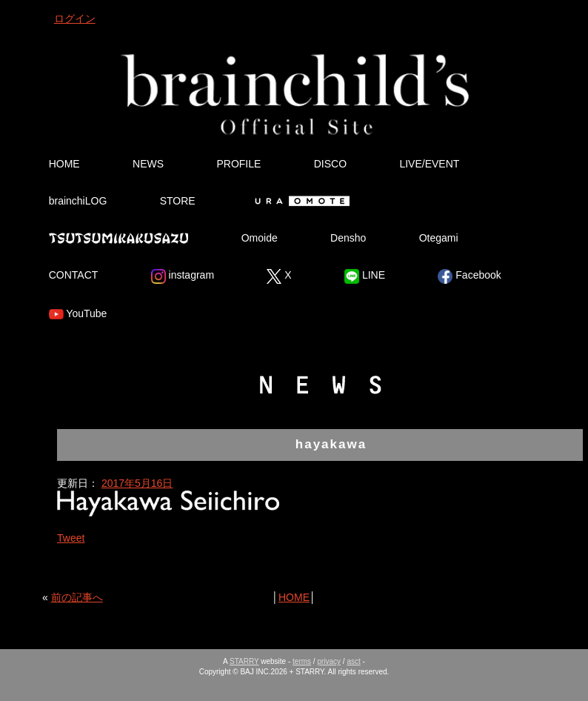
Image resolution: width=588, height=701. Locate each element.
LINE (365, 276)
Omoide (260, 238)
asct (353, 661)
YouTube (78, 314)
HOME (64, 164)
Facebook (469, 276)
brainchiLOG (78, 201)
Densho (348, 238)
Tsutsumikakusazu (118, 238)
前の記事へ (77, 597)
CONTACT (74, 275)
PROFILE (238, 164)
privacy (329, 661)
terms (302, 661)
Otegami (439, 238)
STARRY (244, 661)
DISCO (330, 164)
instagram (183, 276)
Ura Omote (299, 201)
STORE (178, 201)
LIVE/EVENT (429, 164)
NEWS (148, 164)
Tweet (71, 538)
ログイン (75, 19)
